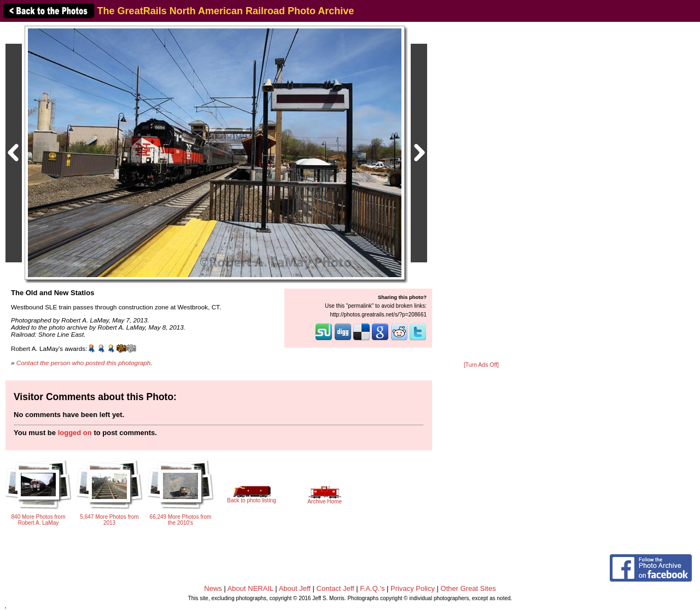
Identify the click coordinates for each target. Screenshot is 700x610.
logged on (75, 433)
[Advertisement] (481, 192)
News (213, 588)
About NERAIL (250, 588)
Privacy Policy (413, 588)
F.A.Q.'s (372, 588)
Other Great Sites (468, 588)
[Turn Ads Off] (481, 365)
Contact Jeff (336, 588)
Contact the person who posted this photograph (84, 363)
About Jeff (295, 588)
